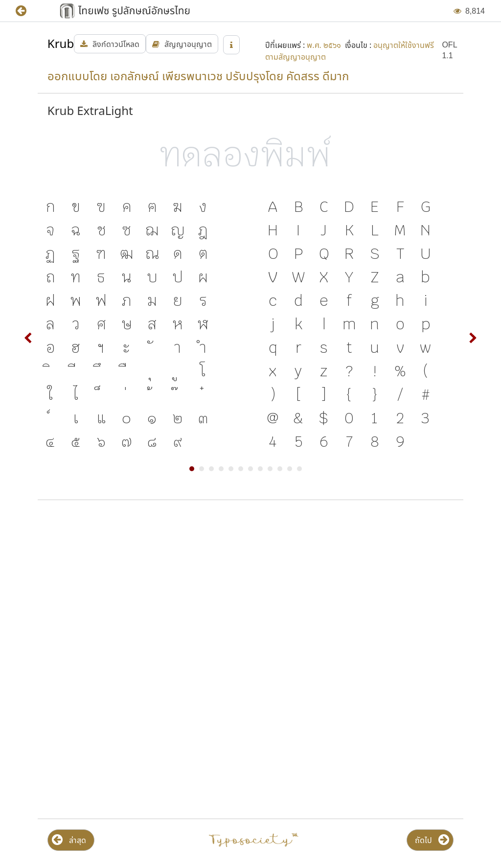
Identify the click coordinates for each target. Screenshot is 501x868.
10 (280, 469)
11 (290, 469)
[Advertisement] (250, 586)
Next (473, 338)
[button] (28, 11)
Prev (28, 338)
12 (299, 469)
